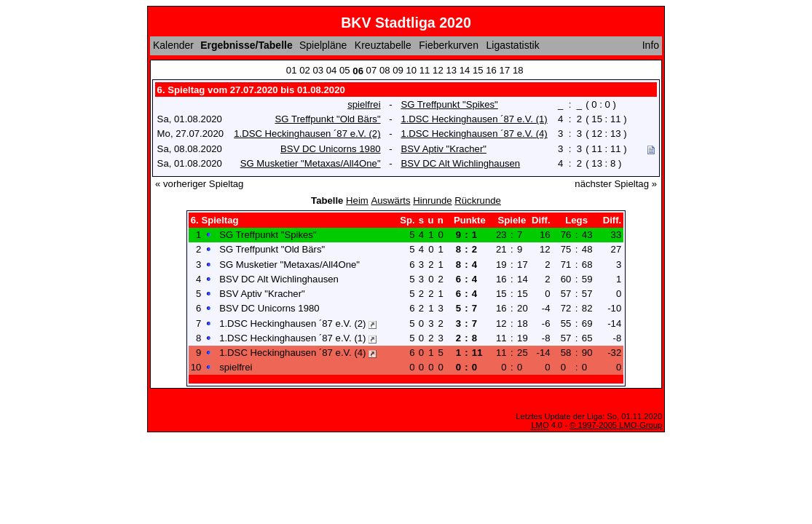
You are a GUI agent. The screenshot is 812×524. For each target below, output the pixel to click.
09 (398, 70)
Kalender (173, 45)
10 (412, 70)
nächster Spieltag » (616, 184)
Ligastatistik (513, 45)
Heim (357, 201)
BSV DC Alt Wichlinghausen (460, 163)
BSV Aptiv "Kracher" (444, 149)
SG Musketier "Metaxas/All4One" (311, 163)
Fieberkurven (449, 45)
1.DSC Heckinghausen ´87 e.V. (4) (474, 134)
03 (318, 70)
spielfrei (364, 104)
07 (372, 70)
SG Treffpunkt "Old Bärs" (327, 119)
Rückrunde (478, 201)
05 (345, 70)
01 (292, 70)
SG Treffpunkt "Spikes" (449, 104)
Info (651, 45)
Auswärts (390, 201)
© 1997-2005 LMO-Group (616, 425)
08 (385, 70)
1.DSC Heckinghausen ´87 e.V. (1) (474, 119)
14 (465, 70)
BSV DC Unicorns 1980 (330, 149)
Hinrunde (432, 201)
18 (518, 70)
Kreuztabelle (383, 45)
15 (478, 70)
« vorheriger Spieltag (199, 184)
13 (451, 70)
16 (491, 70)
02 (305, 70)
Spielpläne (323, 45)
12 (438, 70)
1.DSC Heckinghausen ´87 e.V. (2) (307, 134)
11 (425, 70)
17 (505, 70)
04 (332, 70)
